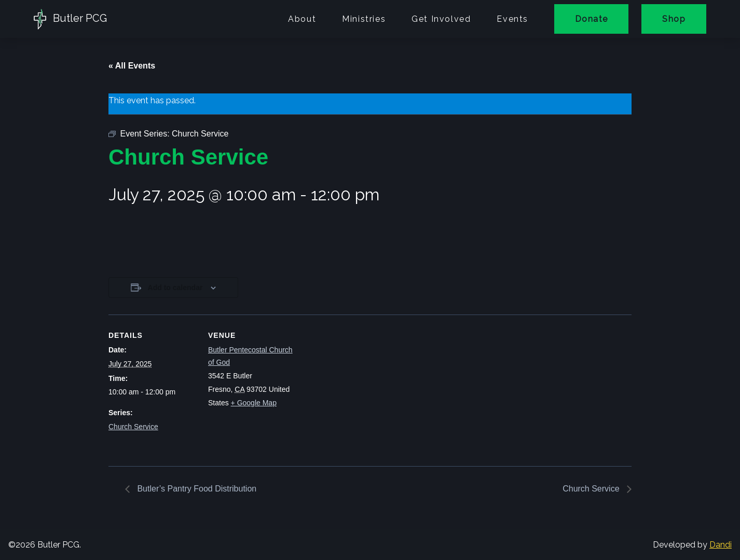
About (302, 19)
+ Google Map (254, 403)
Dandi (721, 545)
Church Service (133, 427)
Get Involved (441, 19)
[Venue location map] (362, 386)
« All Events (132, 66)
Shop (674, 19)
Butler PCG (70, 19)
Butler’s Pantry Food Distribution (196, 489)
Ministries (364, 19)
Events (512, 19)
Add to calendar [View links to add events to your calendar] (175, 288)
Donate (591, 19)
